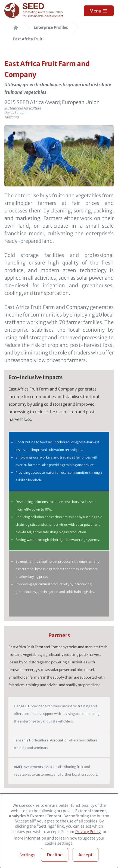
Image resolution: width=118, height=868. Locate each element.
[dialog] (59, 831)
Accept (86, 855)
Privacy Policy (88, 832)
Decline (55, 855)
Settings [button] (27, 855)
